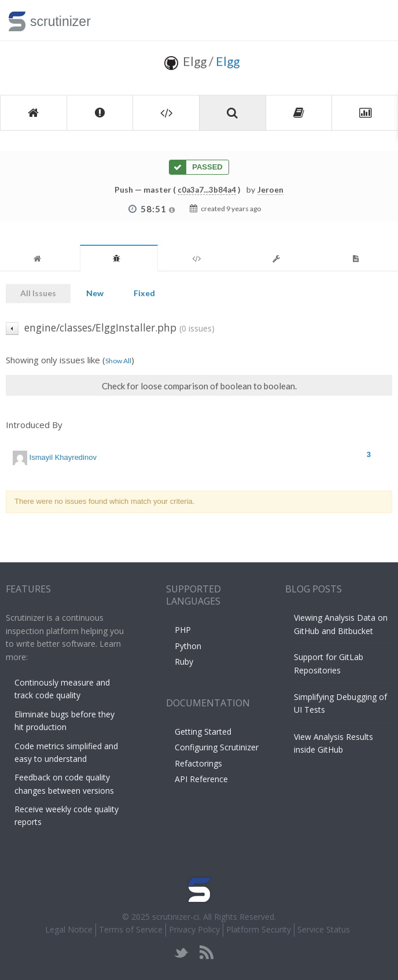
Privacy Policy (194, 929)
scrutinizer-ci (176, 917)
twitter (181, 953)
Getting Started (203, 732)
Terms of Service (131, 929)
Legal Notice (69, 929)
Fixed (144, 293)
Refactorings (198, 763)
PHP (183, 630)
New (95, 293)
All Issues (38, 293)
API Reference (201, 779)
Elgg (228, 61)
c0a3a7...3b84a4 (207, 190)
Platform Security (259, 929)
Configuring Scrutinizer (217, 747)
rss (206, 953)
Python (188, 646)
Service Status (324, 929)
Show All (118, 361)
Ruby (184, 662)
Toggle (376, 20)
